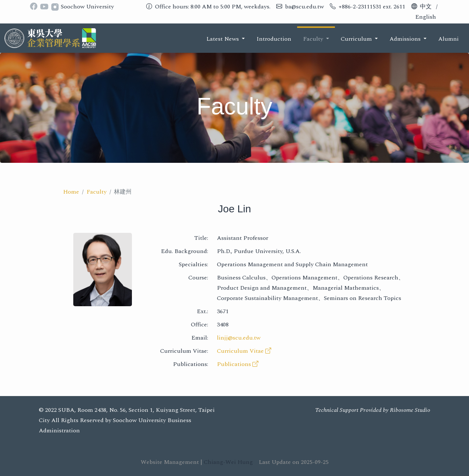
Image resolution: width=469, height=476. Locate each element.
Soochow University (87, 7)
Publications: (191, 364)
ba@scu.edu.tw (304, 7)
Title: (201, 238)
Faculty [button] (314, 39)
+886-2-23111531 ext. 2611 (372, 7)
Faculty (97, 192)
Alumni (448, 39)
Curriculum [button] (357, 39)
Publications (238, 364)
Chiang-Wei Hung (228, 462)
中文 (426, 7)
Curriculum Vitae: (184, 351)
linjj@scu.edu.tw (239, 338)
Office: (200, 325)
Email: (200, 338)
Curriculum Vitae (244, 351)
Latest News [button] (223, 39)
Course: (198, 278)
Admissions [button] (406, 39)
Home (71, 192)
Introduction (274, 39)
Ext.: (202, 311)
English (426, 17)
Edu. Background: (184, 251)
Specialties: (193, 264)
